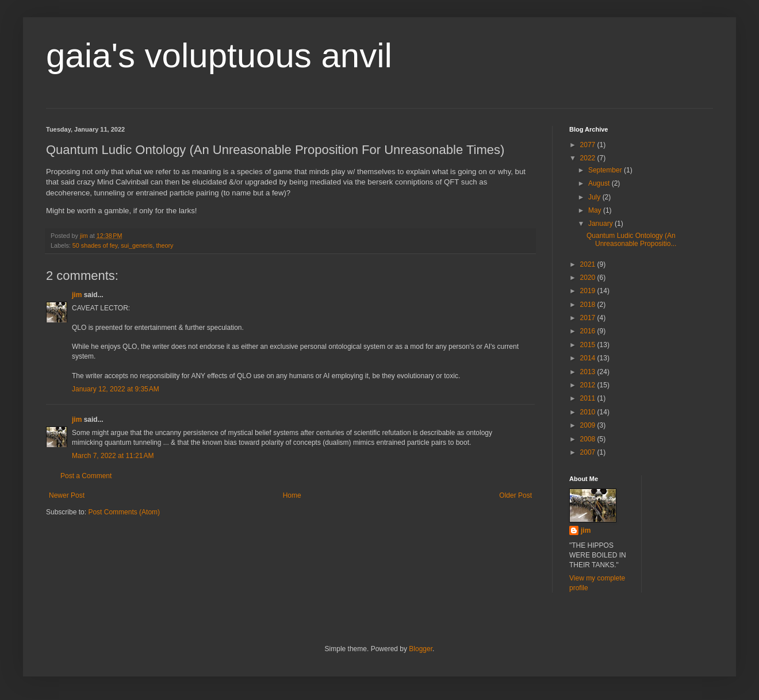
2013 (589, 372)
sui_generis (137, 245)
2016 (589, 331)
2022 (589, 158)
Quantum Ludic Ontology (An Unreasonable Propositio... (631, 240)
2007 (589, 452)
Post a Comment (86, 476)
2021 (589, 264)
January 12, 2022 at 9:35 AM (116, 389)
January (601, 224)
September (606, 170)
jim (77, 295)
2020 (589, 278)
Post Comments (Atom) (124, 512)
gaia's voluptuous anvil (219, 55)
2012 (589, 385)
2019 (589, 291)
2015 (589, 345)
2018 (589, 305)
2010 (589, 412)
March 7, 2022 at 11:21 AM (113, 456)
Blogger (421, 649)
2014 (589, 358)
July (595, 197)
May (596, 210)
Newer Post (67, 495)
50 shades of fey (95, 245)
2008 (589, 439)
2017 (589, 318)
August (600, 183)
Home (292, 495)
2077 (589, 145)
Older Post (515, 495)
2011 (589, 398)
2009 (589, 425)
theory (164, 245)
